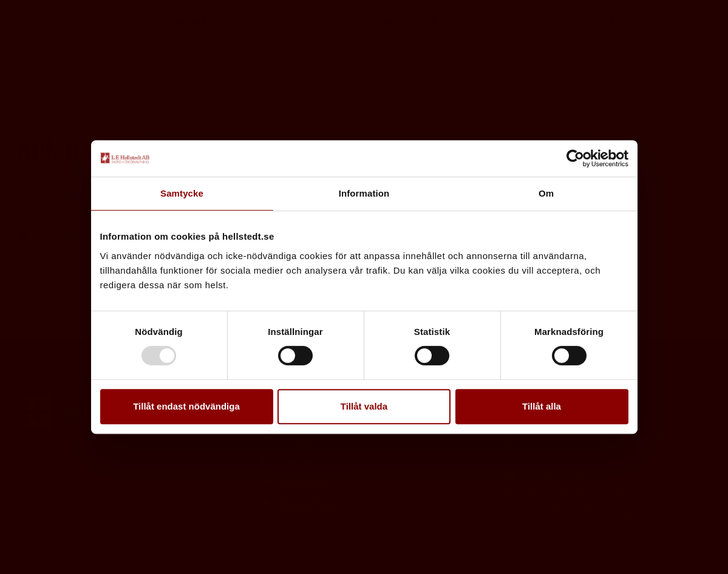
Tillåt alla (542, 406)
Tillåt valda (364, 406)
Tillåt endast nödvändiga (186, 406)
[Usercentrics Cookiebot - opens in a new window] (575, 158)
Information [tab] (364, 193)
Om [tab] (546, 193)
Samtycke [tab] (182, 193)
